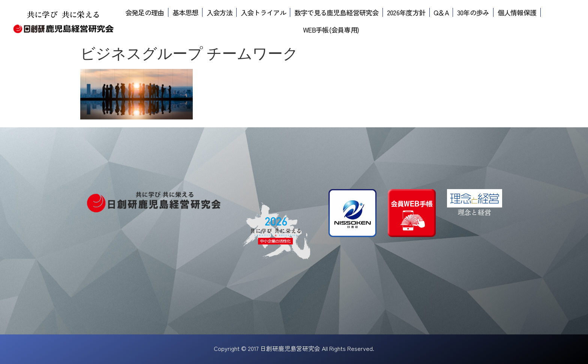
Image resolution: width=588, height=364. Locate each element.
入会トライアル (263, 12)
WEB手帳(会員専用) (331, 30)
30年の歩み (473, 12)
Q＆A (441, 12)
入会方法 (220, 12)
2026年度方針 (406, 12)
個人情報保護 (517, 12)
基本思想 (185, 12)
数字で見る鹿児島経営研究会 (337, 12)
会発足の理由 (145, 12)
